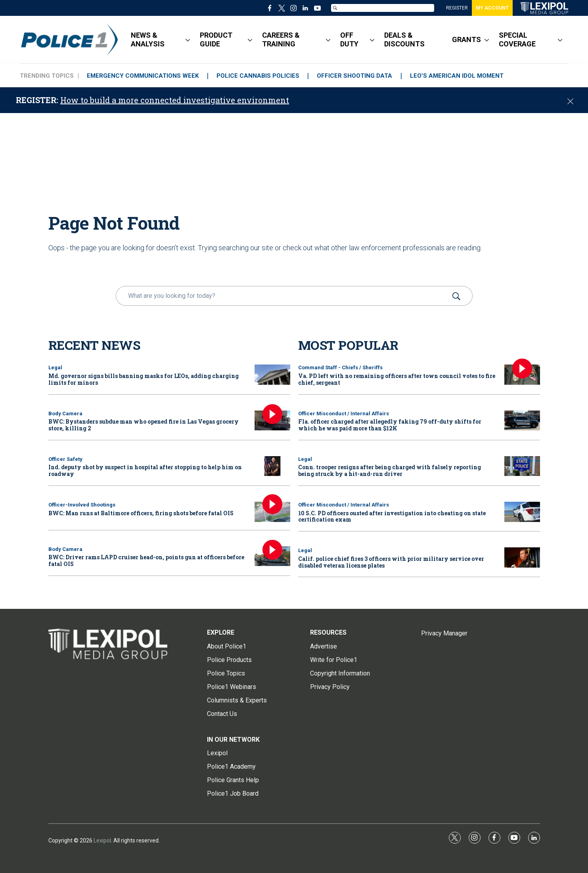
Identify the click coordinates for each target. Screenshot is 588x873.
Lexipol (102, 840)
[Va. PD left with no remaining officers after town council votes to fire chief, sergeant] (522, 375)
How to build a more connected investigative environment (175, 100)
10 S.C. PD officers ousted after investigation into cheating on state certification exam (392, 516)
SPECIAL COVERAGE (517, 39)
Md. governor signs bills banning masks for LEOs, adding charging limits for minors (144, 379)
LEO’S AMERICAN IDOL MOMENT (457, 76)
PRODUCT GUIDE (216, 39)
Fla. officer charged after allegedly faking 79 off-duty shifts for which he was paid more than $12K (390, 425)
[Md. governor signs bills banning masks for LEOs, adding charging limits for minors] (272, 375)
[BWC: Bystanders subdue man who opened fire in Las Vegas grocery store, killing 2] (272, 421)
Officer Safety (65, 459)
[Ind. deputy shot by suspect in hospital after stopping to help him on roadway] (272, 466)
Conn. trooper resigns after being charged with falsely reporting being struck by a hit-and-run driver (390, 470)
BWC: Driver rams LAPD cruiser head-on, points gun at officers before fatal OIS (146, 560)
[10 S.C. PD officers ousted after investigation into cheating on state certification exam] (522, 512)
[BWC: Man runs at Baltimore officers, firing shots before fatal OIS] (272, 512)
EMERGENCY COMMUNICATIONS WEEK (143, 76)
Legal (55, 367)
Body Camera (65, 413)
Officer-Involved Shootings (82, 505)
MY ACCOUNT (492, 8)
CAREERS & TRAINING (281, 39)
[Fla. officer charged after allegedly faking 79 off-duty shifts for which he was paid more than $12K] (522, 421)
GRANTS (466, 39)
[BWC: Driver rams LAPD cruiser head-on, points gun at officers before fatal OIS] (272, 556)
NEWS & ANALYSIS (148, 39)
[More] (188, 40)
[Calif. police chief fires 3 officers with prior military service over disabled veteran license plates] (522, 557)
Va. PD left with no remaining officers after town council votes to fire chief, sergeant (397, 379)
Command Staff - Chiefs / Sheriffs (340, 367)
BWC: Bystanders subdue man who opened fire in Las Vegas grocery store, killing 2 (144, 425)
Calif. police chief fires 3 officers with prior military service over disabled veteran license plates (391, 562)
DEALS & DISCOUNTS (404, 39)
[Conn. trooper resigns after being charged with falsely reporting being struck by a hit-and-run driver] (522, 466)
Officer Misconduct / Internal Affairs (344, 413)
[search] (283, 296)
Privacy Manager (444, 633)
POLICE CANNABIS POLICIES (258, 76)
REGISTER (457, 8)
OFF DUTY (349, 39)
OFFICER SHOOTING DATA (355, 76)
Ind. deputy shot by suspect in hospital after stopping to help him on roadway (145, 470)
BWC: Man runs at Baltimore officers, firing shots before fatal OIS (141, 513)
